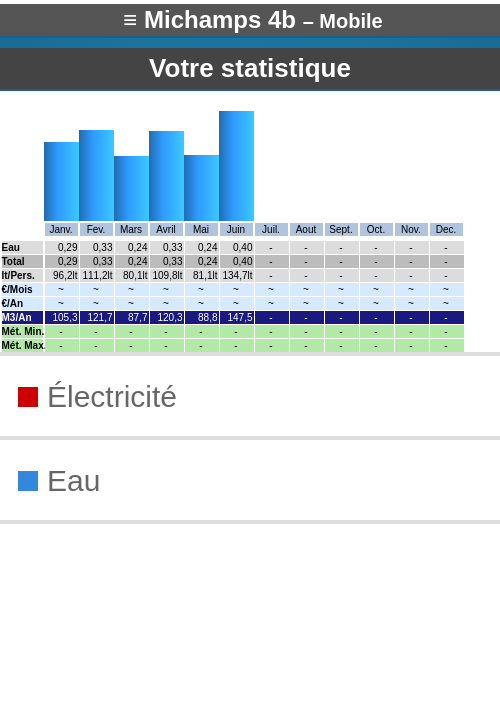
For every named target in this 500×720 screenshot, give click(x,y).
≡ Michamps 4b (252, 19)
